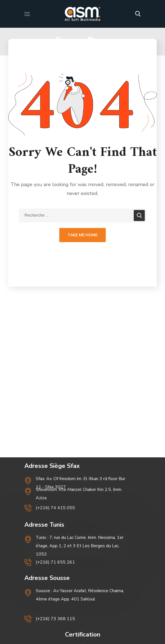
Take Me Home (82, 235)
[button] (138, 14)
